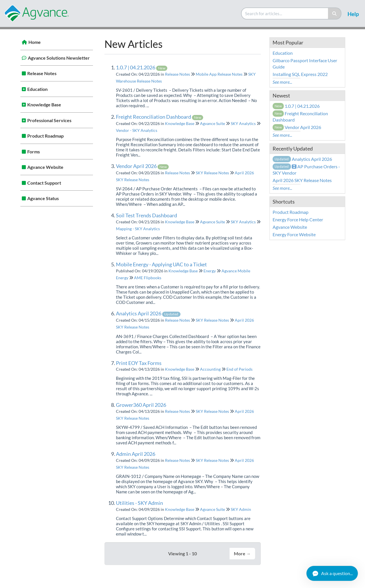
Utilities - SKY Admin (139, 503)
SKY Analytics (243, 123)
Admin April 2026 (136, 454)
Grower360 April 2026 (141, 405)
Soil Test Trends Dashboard (146, 215)
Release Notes (42, 73)
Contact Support (44, 183)
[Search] (335, 13)
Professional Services (49, 120)
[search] (285, 13)
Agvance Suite (212, 123)
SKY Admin (241, 509)
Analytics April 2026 (148, 313)
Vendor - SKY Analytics (137, 130)
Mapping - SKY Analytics (138, 229)
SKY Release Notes (212, 173)
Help (353, 14)
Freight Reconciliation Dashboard (160, 117)
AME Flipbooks (148, 278)
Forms (34, 152)
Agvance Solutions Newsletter (59, 58)
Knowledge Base (44, 104)
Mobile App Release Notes (219, 74)
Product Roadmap (45, 136)
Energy (210, 271)
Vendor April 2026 (142, 166)
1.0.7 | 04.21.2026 (142, 67)
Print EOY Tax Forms (139, 363)
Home (35, 42)
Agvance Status (43, 198)
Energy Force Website (294, 234)
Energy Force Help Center (298, 219)
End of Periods (239, 369)
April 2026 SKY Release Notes (302, 180)
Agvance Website (45, 167)
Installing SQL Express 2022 (300, 74)
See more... (282, 82)
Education (37, 89)
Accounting (210, 369)
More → (242, 553)
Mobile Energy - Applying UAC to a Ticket (161, 264)
